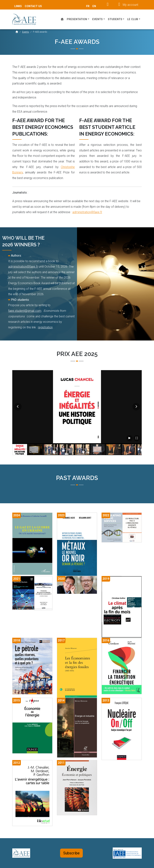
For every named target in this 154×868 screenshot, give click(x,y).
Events (97, 19)
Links (18, 6)
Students (115, 19)
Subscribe (71, 853)
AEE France (26, 19)
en (94, 6)
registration (45, 327)
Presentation (77, 19)
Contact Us (33, 6)
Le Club (133, 19)
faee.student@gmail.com (25, 311)
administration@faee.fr (87, 212)
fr (88, 6)
